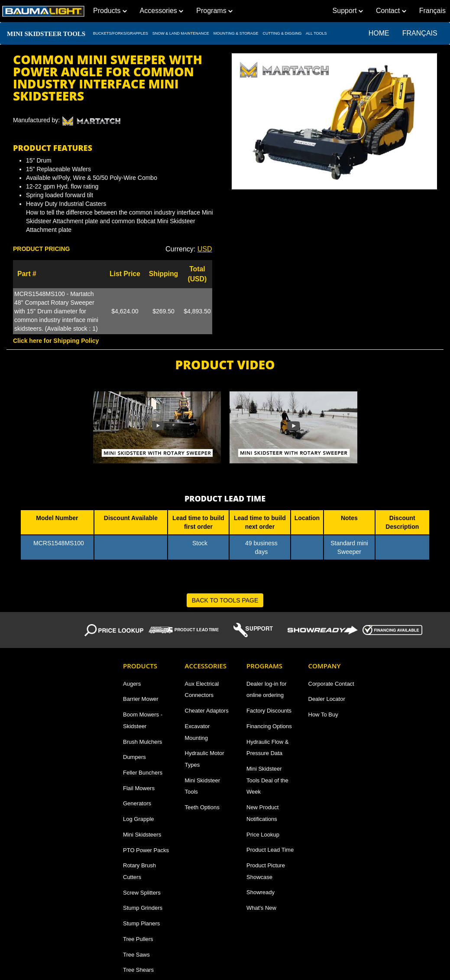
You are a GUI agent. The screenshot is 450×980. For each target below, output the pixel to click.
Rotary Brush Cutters (139, 871)
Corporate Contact (331, 684)
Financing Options (269, 726)
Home (379, 33)
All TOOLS (316, 33)
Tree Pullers (138, 939)
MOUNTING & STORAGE (236, 33)
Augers (132, 684)
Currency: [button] (189, 249)
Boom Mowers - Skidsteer (143, 720)
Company (325, 666)
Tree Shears (138, 970)
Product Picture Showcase (266, 871)
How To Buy (323, 715)
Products (110, 11)
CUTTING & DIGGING (282, 33)
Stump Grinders (143, 908)
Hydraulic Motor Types (205, 759)
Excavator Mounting (197, 732)
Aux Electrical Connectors (202, 690)
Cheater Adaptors (207, 711)
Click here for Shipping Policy (56, 341)
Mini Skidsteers (142, 835)
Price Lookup (263, 835)
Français (423, 33)
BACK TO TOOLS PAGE (225, 600)
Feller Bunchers (143, 773)
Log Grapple (139, 819)
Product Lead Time (270, 850)
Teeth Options (202, 807)
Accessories (162, 11)
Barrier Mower (141, 699)
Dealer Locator (327, 699)
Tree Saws (136, 955)
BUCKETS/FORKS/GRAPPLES (120, 33)
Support (348, 11)
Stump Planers (141, 923)
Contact (391, 11)
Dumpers (134, 757)
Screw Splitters (142, 893)
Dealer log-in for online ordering (267, 690)
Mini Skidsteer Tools (203, 786)
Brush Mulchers (142, 742)
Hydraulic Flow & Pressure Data (268, 748)
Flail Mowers (139, 788)
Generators (137, 803)
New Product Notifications (262, 813)
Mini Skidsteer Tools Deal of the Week (267, 780)
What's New (261, 908)
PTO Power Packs (146, 850)
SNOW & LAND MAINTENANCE (181, 33)
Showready (261, 892)
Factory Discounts (269, 711)
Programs (214, 11)
